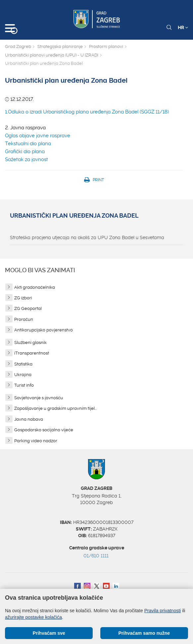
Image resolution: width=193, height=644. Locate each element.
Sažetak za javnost (26, 159)
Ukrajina (23, 375)
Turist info (24, 385)
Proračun (24, 319)
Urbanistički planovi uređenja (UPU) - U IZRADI (52, 55)
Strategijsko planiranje (60, 46)
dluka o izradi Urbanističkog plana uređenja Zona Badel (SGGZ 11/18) (90, 112)
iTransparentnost (32, 353)
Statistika (23, 364)
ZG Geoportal (28, 308)
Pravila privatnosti (163, 611)
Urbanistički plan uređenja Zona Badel (74, 216)
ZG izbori (23, 298)
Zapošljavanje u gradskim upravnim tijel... (55, 408)
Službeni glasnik (30, 343)
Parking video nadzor (36, 441)
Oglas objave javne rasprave (38, 136)
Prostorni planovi (106, 46)
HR (183, 27)
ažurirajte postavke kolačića (33, 617)
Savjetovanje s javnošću (39, 398)
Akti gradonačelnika (35, 287)
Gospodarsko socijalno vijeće (44, 430)
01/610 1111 (96, 556)
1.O (8, 112)
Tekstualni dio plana (28, 144)
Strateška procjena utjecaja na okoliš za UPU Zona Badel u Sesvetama (87, 237)
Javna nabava (29, 419)
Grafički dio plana (25, 151)
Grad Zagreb (18, 46)
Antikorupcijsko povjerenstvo (44, 330)
